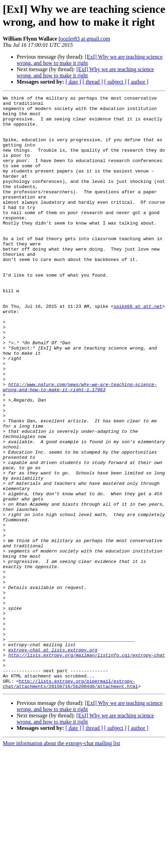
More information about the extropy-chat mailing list (61, 862)
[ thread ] (93, 82)
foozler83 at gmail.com (84, 39)
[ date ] (73, 82)
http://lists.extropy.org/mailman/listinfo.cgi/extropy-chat (87, 767)
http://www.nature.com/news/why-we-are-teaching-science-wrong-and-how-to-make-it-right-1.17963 (80, 446)
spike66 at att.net (138, 349)
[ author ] (138, 82)
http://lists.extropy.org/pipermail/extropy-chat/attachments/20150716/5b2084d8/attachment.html (70, 802)
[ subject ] (115, 82)
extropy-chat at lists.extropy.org (53, 761)
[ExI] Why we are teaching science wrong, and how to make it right (85, 72)
